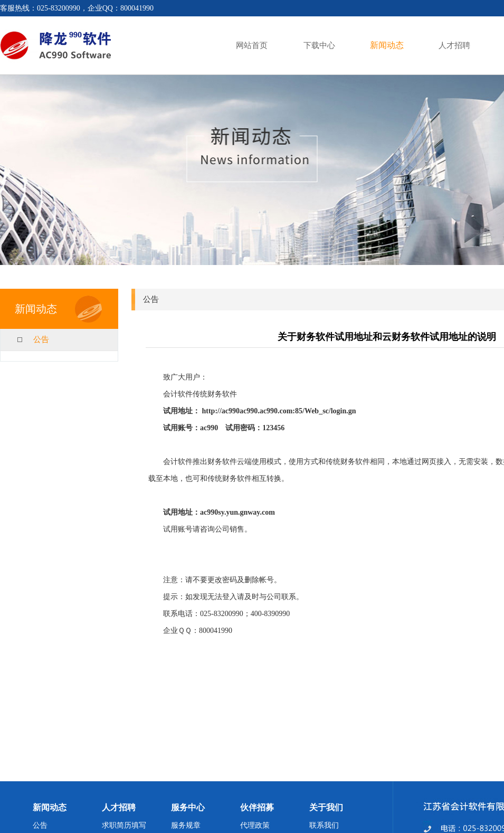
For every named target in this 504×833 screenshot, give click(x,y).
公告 (41, 339)
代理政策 (255, 825)
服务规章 (186, 825)
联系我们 (324, 825)
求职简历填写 (124, 825)
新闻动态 (387, 45)
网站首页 (252, 45)
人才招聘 (454, 45)
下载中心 (319, 45)
